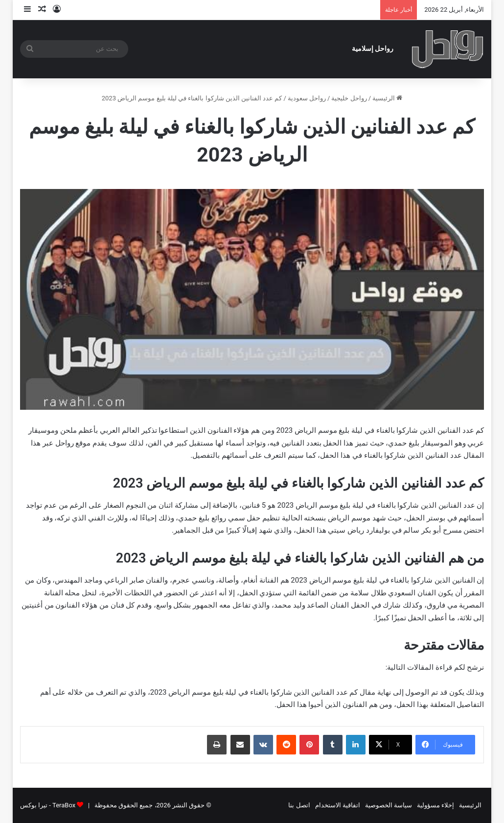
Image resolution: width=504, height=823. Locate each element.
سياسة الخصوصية (389, 805)
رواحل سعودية (307, 98)
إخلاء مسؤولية (435, 805)
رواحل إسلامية (373, 49)
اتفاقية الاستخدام (338, 805)
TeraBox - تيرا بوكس (48, 805)
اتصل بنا (299, 805)
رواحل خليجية (349, 98)
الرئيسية (387, 98)
